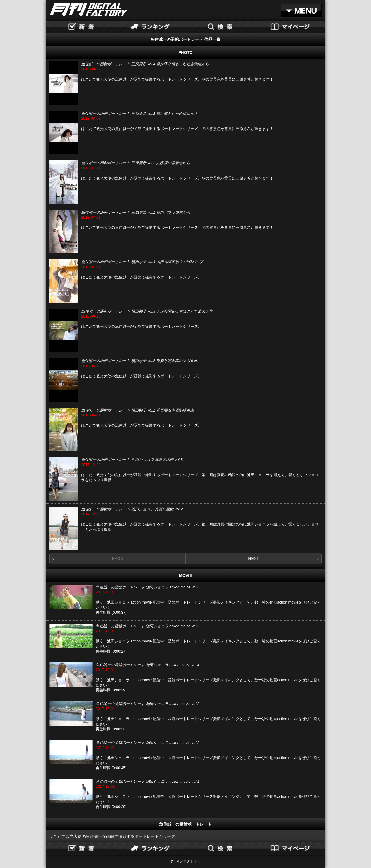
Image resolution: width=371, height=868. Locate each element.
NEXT (253, 559)
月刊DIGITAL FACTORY (89, 10)
